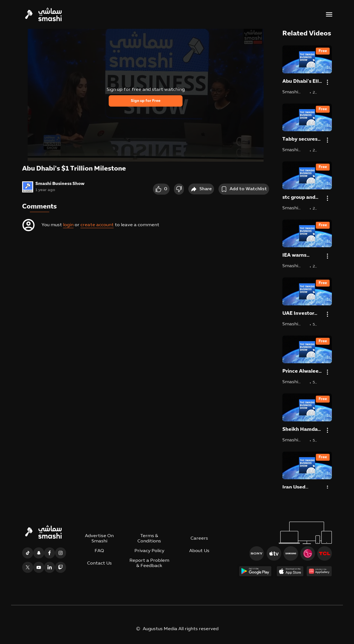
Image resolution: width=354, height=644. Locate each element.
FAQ (99, 551)
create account (97, 225)
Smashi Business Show (60, 184)
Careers (199, 539)
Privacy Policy (149, 551)
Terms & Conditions (149, 539)
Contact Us (99, 563)
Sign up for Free (146, 101)
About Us (199, 551)
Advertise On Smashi (99, 539)
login (68, 225)
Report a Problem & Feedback (149, 563)
